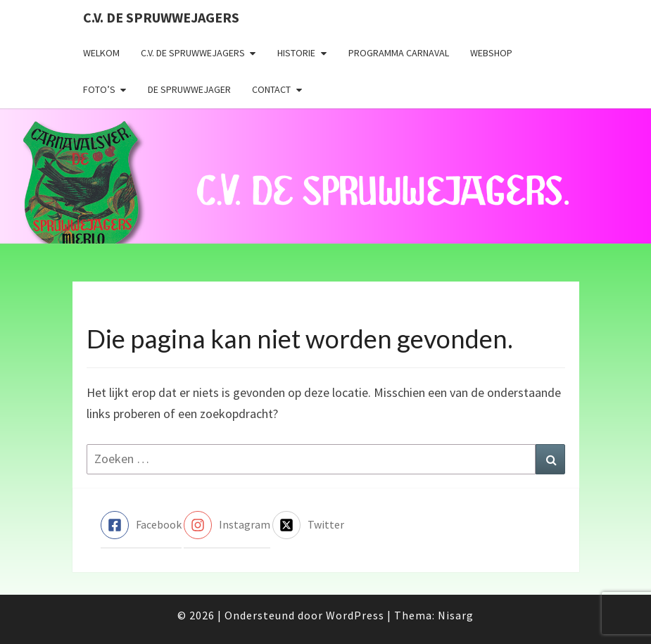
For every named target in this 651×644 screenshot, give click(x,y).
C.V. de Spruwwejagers (161, 17)
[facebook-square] (141, 525)
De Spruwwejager (189, 89)
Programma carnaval (399, 53)
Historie (296, 53)
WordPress (355, 615)
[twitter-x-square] (308, 525)
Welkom (101, 53)
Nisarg (456, 615)
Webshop (491, 53)
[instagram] (227, 525)
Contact (271, 89)
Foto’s (99, 89)
